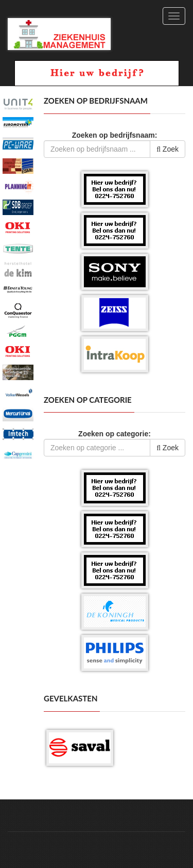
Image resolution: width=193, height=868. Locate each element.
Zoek (168, 149)
